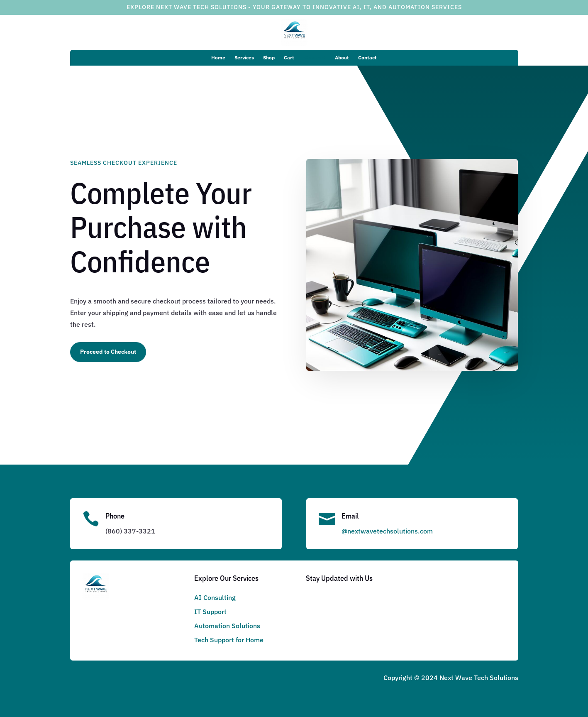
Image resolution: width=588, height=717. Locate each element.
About (342, 58)
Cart (289, 58)
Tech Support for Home (229, 640)
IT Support (210, 612)
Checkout (315, 58)
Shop (269, 58)
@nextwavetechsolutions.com (387, 531)
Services (244, 58)
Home (218, 58)
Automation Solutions (227, 626)
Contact (367, 58)
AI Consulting (215, 597)
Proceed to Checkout (108, 352)
